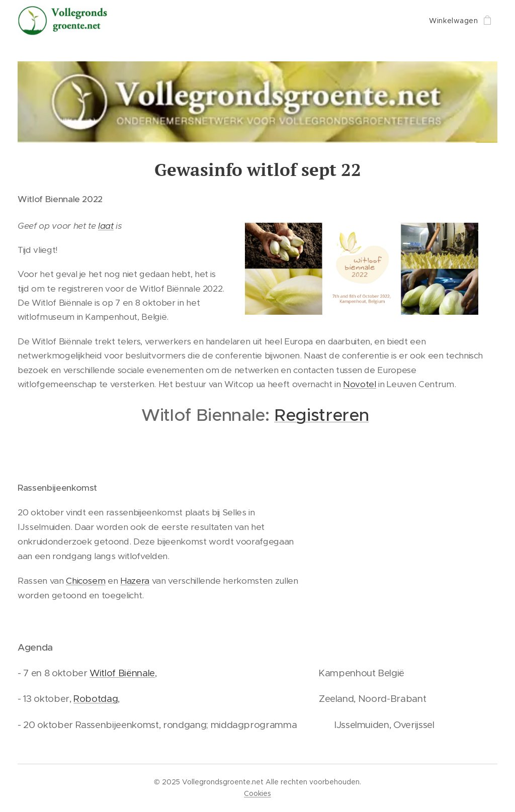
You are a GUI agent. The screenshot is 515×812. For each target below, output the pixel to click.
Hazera (135, 581)
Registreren (321, 415)
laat (106, 226)
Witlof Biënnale (122, 673)
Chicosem (85, 581)
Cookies (257, 793)
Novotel (360, 384)
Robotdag (96, 699)
